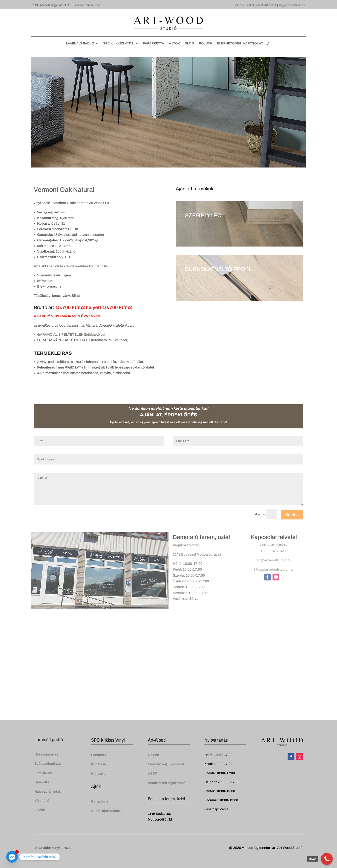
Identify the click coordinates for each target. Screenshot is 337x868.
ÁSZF (152, 774)
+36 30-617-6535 (245, 5)
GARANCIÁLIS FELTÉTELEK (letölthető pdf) (72, 334)
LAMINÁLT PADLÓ (80, 43)
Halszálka (42, 782)
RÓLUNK (206, 43)
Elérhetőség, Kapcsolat (166, 764)
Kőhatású (42, 801)
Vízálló (40, 810)
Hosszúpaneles (46, 754)
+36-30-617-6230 (266, 5)
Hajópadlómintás (48, 791)
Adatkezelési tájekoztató (167, 783)
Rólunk (153, 755)
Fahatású (98, 755)
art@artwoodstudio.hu (292, 5)
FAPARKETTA (154, 43)
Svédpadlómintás (48, 764)
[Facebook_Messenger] (12, 857)
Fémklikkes (43, 773)
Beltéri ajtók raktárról (107, 811)
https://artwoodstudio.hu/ (274, 569)
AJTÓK (174, 43)
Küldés (292, 515)
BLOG (189, 43)
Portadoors (100, 801)
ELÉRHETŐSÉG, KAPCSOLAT (240, 43)
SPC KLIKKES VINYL (119, 43)
